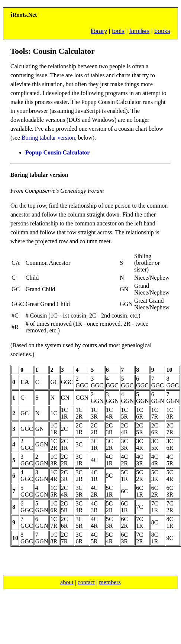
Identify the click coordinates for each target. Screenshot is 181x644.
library (99, 31)
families (139, 31)
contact (86, 582)
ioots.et (24, 15)
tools (118, 31)
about (67, 582)
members (110, 582)
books (162, 31)
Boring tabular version (48, 138)
